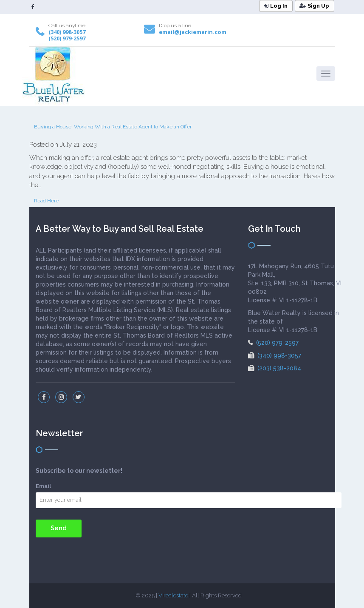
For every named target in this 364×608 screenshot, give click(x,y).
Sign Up (314, 6)
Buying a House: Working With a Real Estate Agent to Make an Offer (113, 127)
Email (43, 486)
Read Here (46, 201)
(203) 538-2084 (275, 368)
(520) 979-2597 (67, 38)
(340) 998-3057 (67, 32)
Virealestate (173, 595)
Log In (276, 6)
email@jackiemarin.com (193, 32)
